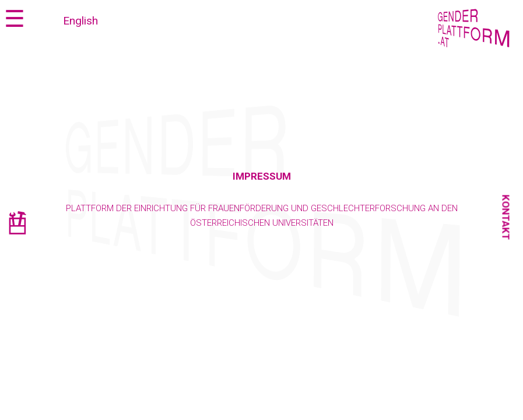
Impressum (262, 176)
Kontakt (506, 218)
